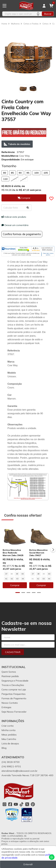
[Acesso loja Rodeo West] (44, 6)
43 (17, 579)
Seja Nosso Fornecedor (14, 712)
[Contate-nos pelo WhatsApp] (52, 857)
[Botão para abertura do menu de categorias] (4, 6)
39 (17, 574)
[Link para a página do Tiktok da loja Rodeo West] (22, 804)
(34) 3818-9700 (11, 762)
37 (6, 574)
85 (12, 173)
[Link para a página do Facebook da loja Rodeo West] (10, 804)
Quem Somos (9, 672)
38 (38, 574)
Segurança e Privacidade (15, 681)
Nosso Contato (10, 703)
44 (23, 579)
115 (15, 179)
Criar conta (7, 726)
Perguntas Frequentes (14, 694)
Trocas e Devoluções (13, 685)
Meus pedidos (9, 735)
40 (23, 574)
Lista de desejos (10, 743)
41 (6, 579)
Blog (4, 748)
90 (20, 173)
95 (28, 173)
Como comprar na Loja (14, 689)
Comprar (15, 585)
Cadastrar (13, 652)
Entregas (6, 707)
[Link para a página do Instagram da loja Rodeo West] (4, 804)
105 (46, 173)
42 (12, 579)
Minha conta (8, 730)
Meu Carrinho (9, 739)
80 (5, 173)
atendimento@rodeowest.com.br (19, 771)
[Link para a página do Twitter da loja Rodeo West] (27, 804)
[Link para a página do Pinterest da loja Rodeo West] (33, 804)
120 (24, 179)
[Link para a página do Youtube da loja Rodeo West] (16, 804)
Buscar (48, 14)
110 (5, 179)
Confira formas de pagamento (22, 234)
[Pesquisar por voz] (38, 14)
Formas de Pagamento (14, 698)
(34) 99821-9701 (11, 766)
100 (36, 173)
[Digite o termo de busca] (18, 14)
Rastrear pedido (10, 676)
